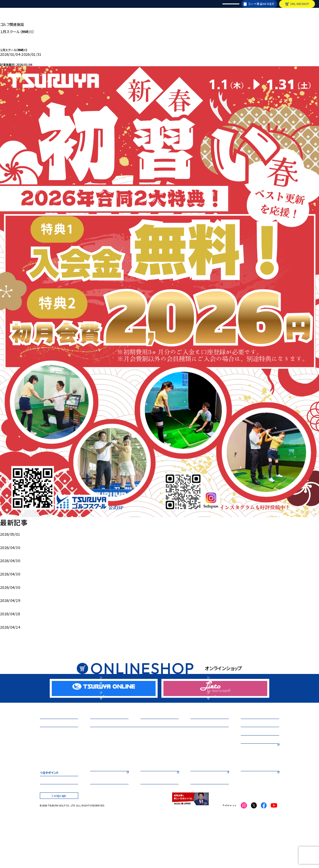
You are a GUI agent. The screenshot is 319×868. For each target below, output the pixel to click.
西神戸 (141, 781)
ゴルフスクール (100, 754)
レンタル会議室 (211, 8)
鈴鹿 (43, 775)
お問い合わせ (149, 816)
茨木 (43, 786)
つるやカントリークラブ (255, 780)
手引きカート (10, 632)
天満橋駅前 (190, 765)
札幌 (43, 791)
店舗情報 (56, 8)
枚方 (93, 775)
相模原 (95, 786)
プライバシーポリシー (204, 816)
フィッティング (250, 754)
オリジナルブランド (151, 8)
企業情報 (46, 816)
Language (231, 8)
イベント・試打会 (125, 8)
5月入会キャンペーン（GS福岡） (24, 592)
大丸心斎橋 (190, 775)
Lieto (195, 803)
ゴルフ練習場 (48, 754)
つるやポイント (49, 803)
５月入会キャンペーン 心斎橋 (24, 579)
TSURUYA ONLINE (154, 803)
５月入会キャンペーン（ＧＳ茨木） (25, 605)
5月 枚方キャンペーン (18, 566)
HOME (5, 17)
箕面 (43, 781)
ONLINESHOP (300, 8)
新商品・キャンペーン (99, 8)
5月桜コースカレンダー (18, 619)
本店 (93, 765)
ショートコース (250, 767)
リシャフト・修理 (174, 8)
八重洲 (187, 781)
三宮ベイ (46, 765)
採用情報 (192, 8)
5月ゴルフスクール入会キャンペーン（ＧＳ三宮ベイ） (40, 539)
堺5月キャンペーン (15, 552)
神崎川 (44, 770)
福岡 (139, 786)
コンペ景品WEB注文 (261, 8)
